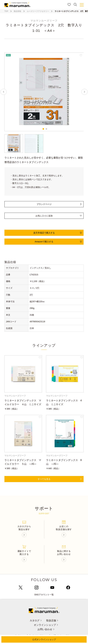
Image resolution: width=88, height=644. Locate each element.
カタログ (36, 621)
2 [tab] (46, 129)
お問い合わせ (46, 629)
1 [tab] (43, 129)
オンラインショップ (46, 625)
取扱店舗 (52, 621)
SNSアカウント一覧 (44, 595)
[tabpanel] (44, 92)
